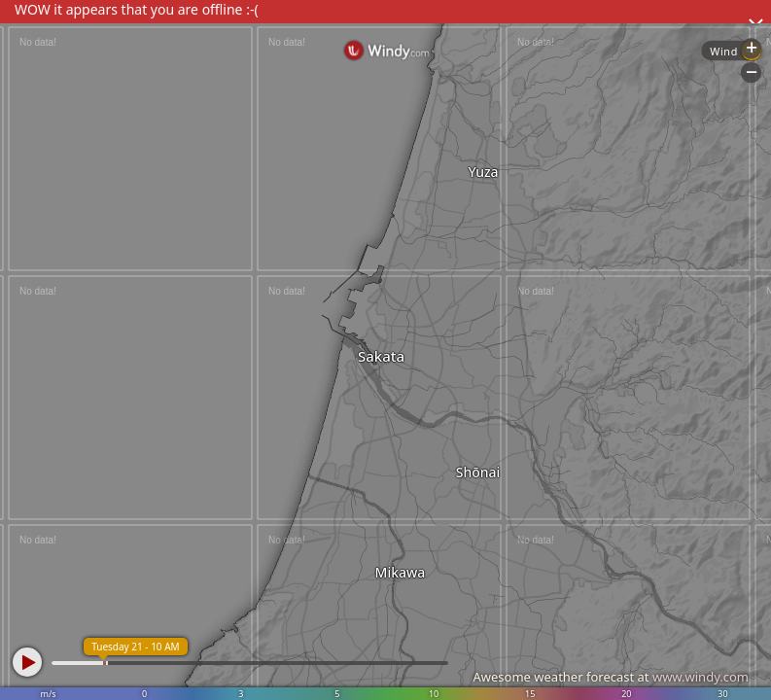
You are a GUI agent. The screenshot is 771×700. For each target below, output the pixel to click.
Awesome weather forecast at (611, 677)
